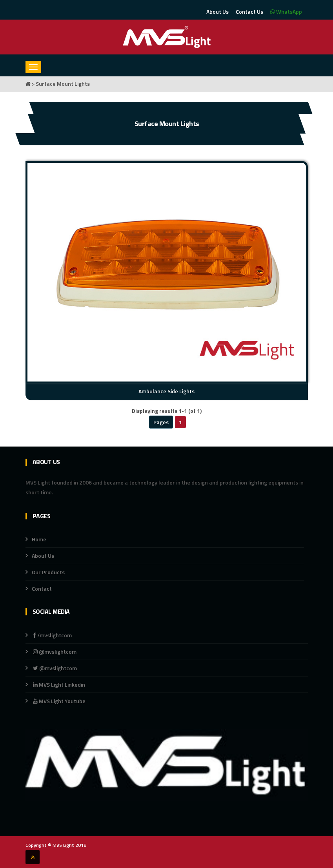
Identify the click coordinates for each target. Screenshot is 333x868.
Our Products (48, 572)
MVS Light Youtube (59, 701)
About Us (217, 12)
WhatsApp (286, 12)
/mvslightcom (52, 635)
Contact (42, 589)
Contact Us (249, 12)
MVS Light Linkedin (58, 684)
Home (39, 539)
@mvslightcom (55, 652)
